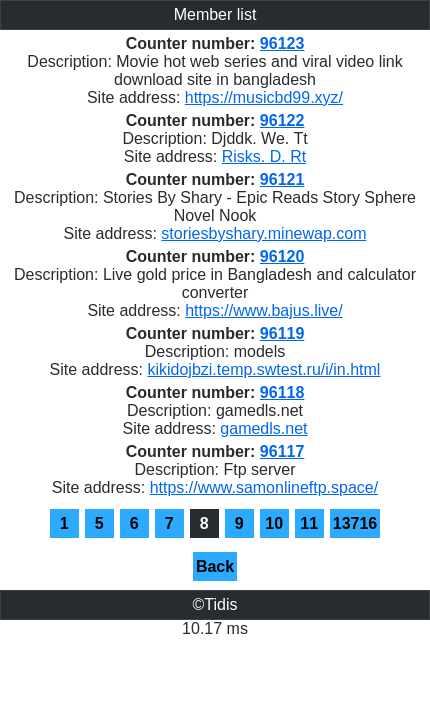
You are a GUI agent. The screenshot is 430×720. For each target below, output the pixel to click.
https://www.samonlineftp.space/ (264, 487)
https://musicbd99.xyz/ (264, 97)
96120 (282, 256)
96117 (282, 451)
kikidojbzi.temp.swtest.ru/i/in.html (263, 369)
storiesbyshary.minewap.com (263, 233)
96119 (282, 333)
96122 (282, 120)
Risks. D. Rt (264, 156)
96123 (282, 43)
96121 (282, 179)
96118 (282, 392)
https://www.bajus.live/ (263, 310)
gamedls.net (263, 428)
